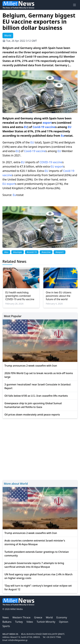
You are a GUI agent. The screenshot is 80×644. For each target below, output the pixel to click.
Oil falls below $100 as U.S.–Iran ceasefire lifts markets (36, 396)
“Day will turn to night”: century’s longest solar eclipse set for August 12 (38, 587)
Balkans (7, 622)
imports (30, 162)
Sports (6, 626)
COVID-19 (46, 162)
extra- (17, 162)
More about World (16, 484)
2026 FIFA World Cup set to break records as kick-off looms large (39, 375)
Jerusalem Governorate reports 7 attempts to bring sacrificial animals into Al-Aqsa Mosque (34, 565)
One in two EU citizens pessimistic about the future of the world (59, 296)
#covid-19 (32, 252)
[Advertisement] (40, 449)
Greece (38, 617)
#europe (18, 252)
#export (60, 252)
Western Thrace (21, 617)
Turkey (19, 622)
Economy (62, 617)
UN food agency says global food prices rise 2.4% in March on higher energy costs (38, 576)
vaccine (50, 127)
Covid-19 (38, 127)
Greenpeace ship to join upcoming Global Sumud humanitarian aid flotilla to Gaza (33, 405)
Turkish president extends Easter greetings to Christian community (37, 554)
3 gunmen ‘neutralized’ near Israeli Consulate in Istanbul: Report (38, 386)
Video (30, 622)
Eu (63, 136)
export (47, 123)
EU (26, 127)
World (49, 617)
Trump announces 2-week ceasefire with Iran (31, 366)
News (6, 617)
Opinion (64, 622)
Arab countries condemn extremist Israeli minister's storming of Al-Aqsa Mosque (35, 542)
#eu (6, 252)
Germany (27, 118)
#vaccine (46, 252)
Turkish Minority (46, 622)
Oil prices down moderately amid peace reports (32, 415)
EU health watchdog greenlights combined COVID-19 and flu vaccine (20, 296)
